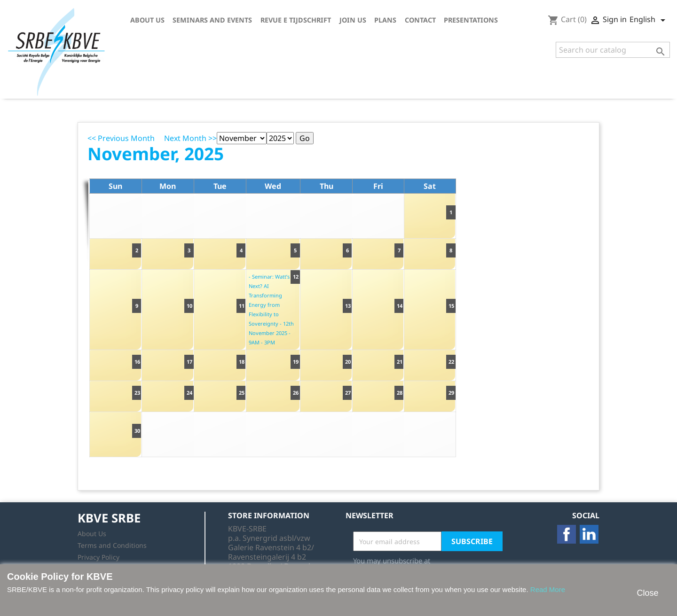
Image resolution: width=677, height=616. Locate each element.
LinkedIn (589, 534)
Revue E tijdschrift (296, 20)
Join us (353, 20)
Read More (548, 589)
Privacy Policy (98, 557)
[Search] (613, 50)
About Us (147, 20)
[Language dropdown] (649, 20)
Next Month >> (190, 138)
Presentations (471, 20)
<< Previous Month (121, 138)
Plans (385, 20)
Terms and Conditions (112, 545)
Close (647, 593)
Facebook (567, 534)
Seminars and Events (212, 20)
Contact (420, 20)
